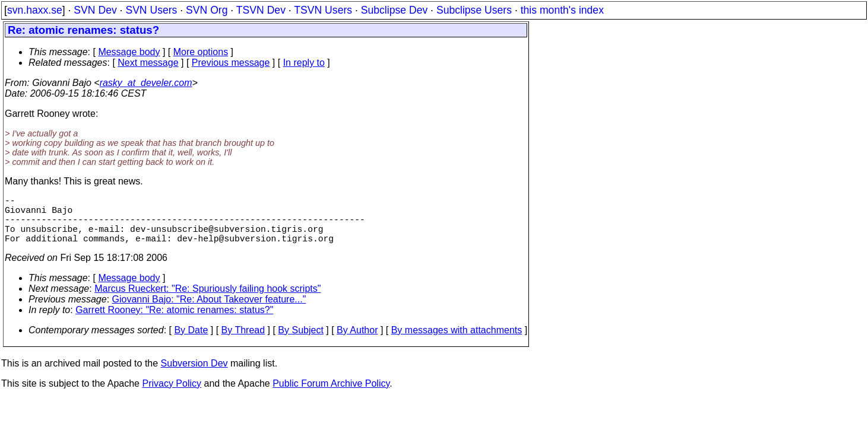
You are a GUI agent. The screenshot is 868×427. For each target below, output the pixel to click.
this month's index (562, 10)
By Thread (243, 342)
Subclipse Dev (394, 10)
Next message (148, 63)
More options (201, 52)
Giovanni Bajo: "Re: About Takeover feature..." (209, 311)
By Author (357, 342)
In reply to (304, 63)
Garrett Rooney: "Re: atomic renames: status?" (174, 322)
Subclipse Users (474, 10)
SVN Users (151, 10)
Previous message (231, 63)
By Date (191, 342)
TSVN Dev (261, 10)
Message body (129, 52)
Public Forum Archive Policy (331, 395)
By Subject (300, 342)
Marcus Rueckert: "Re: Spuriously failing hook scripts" (208, 300)
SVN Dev (95, 10)
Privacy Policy (172, 395)
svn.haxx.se (35, 10)
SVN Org (207, 10)
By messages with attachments (457, 342)
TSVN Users (323, 10)
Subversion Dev (194, 375)
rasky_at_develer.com (146, 83)
